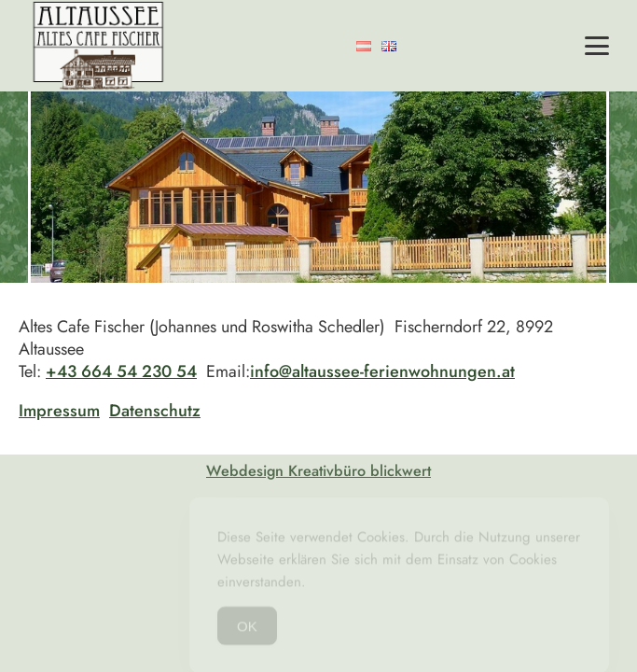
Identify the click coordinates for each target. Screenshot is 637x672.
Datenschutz (155, 411)
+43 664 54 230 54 (121, 371)
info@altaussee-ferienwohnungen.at (382, 371)
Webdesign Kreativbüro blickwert (318, 471)
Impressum (59, 411)
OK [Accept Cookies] (247, 630)
